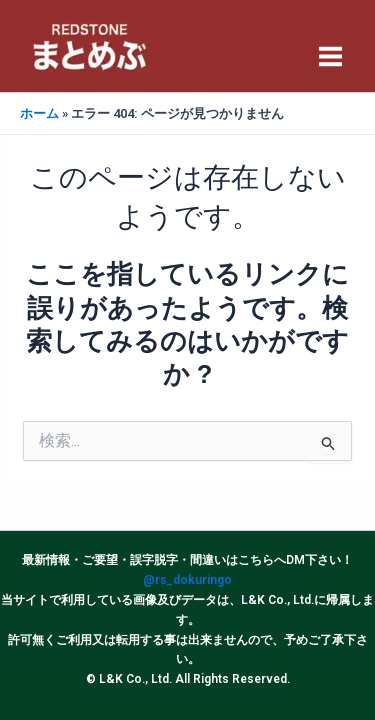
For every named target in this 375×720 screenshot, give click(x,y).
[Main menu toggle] (331, 56)
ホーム (39, 113)
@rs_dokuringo (187, 580)
